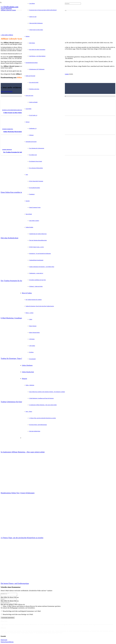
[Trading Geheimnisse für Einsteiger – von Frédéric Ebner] (14, 375)
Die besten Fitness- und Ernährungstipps (15, 583)
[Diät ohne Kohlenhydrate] (14, 211)
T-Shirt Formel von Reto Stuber (13, 113)
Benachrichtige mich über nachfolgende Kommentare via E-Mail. (22, 612)
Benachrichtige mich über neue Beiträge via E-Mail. (18, 615)
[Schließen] (66, 11)
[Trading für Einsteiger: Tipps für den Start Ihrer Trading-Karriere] (14, 332)
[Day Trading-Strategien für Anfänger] (14, 149)
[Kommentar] (10, 595)
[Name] (9, 600)
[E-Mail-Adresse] (9, 603)
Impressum (4, 640)
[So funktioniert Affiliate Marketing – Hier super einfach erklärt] (14, 425)
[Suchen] (73, 3)
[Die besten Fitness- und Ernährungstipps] (14, 557)
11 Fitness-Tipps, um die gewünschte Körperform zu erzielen (22, 538)
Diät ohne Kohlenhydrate (10, 238)
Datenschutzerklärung (7, 642)
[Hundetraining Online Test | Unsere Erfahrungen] (14, 466)
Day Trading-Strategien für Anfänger (14, 152)
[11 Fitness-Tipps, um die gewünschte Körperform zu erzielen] (14, 511)
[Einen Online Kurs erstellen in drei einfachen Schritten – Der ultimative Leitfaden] (14, 166)
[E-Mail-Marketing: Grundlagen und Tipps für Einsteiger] (14, 291)
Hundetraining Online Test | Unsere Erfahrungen (18, 493)
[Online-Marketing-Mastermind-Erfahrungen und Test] (14, 129)
